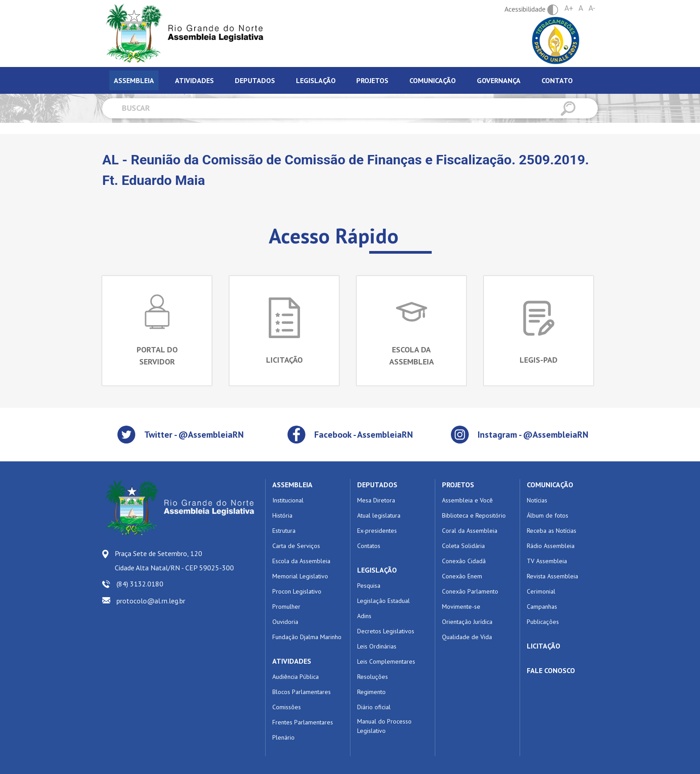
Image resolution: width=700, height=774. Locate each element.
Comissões (287, 707)
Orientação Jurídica (467, 622)
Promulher (286, 607)
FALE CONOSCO (551, 670)
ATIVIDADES (292, 661)
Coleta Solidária (463, 546)
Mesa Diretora (376, 500)
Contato (557, 80)
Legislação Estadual (383, 601)
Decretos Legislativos (386, 631)
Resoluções (373, 677)
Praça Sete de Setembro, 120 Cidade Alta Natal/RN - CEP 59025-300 (174, 561)
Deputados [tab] (255, 80)
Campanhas (542, 607)
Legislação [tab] (316, 80)
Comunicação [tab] (433, 80)
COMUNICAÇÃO (550, 485)
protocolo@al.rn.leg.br (151, 601)
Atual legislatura (379, 515)
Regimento (371, 692)
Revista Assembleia (552, 576)
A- (592, 8)
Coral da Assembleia (470, 531)
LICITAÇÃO (544, 646)
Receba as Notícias (552, 531)
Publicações (543, 622)
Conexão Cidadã (464, 561)
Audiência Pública (296, 677)
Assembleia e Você (467, 500)
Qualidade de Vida (467, 637)
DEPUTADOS (377, 485)
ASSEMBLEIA (292, 485)
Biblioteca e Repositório (474, 515)
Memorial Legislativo (300, 576)
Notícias (537, 500)
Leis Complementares (386, 661)
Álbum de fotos (548, 515)
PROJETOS (458, 485)
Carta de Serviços (296, 546)
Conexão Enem (462, 576)
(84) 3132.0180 (140, 584)
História (282, 515)
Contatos (369, 546)
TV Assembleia (547, 561)
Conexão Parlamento (470, 591)
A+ (569, 8)
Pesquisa (369, 586)
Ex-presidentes (377, 531)
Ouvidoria (285, 622)
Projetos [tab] (372, 80)
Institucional (288, 500)
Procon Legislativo (297, 591)
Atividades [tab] (194, 80)
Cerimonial (541, 591)
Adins (364, 616)
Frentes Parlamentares (303, 722)
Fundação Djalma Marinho (307, 637)
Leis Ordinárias (377, 646)
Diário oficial (374, 707)
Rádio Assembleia (551, 546)
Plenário (283, 737)
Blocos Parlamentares (302, 692)
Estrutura (284, 531)
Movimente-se (461, 607)
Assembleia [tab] (134, 80)
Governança (499, 80)
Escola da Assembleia (301, 561)
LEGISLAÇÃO (377, 570)
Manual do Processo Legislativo (384, 726)
